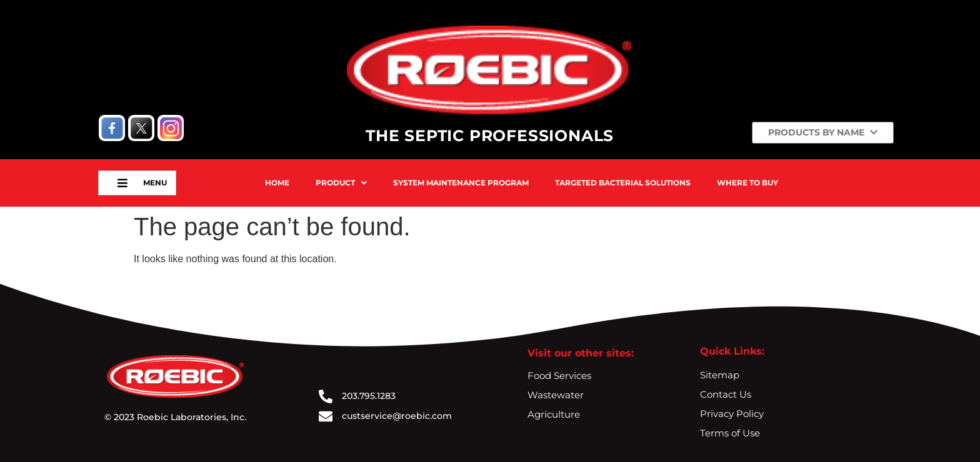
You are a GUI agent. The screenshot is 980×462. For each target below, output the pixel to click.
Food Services (559, 376)
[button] (341, 183)
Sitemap (720, 375)
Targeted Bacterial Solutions (623, 183)
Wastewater (556, 395)
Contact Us (726, 394)
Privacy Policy (732, 414)
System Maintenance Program (461, 183)
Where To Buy (747, 183)
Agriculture (554, 414)
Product (341, 183)
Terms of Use (730, 433)
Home (277, 183)
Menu (150, 183)
